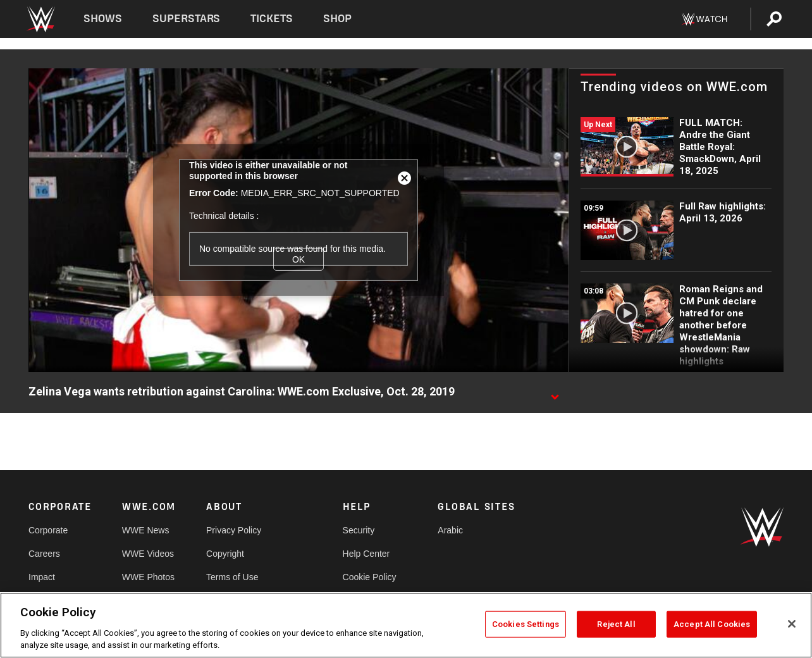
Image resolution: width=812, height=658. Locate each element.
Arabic (450, 530)
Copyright (225, 554)
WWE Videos (148, 554)
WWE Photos (148, 577)
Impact (42, 577)
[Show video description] (555, 392)
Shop (337, 19)
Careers (44, 554)
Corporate (48, 530)
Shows (103, 19)
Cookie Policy (370, 577)
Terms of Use (232, 577)
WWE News (146, 530)
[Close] (792, 624)
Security (359, 530)
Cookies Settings (526, 624)
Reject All (616, 624)
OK (298, 259)
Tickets (272, 19)
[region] (406, 625)
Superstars (187, 19)
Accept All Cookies (712, 624)
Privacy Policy (234, 530)
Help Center (366, 554)
